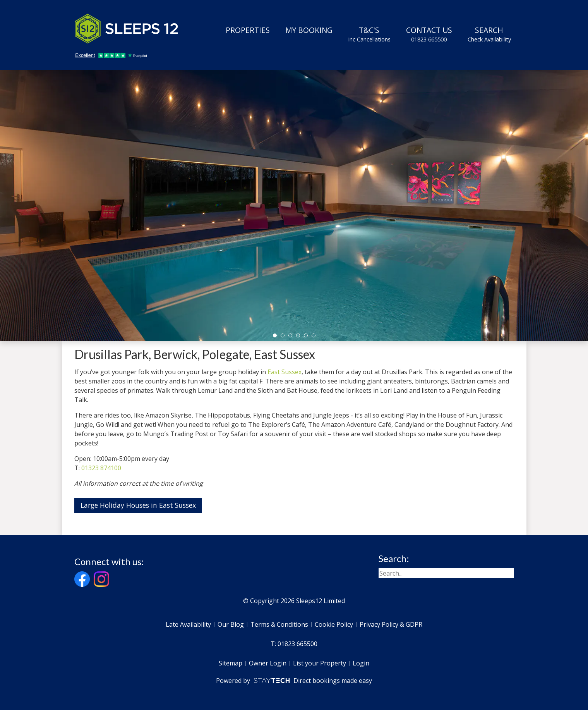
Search (489, 34)
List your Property (320, 663)
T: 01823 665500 (294, 644)
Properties (248, 30)
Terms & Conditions (279, 624)
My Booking (309, 30)
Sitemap (231, 663)
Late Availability (188, 624)
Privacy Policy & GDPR (391, 624)
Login (361, 663)
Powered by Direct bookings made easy (294, 681)
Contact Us (429, 34)
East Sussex (285, 372)
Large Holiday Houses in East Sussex (138, 505)
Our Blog (231, 624)
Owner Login (268, 663)
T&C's (369, 34)
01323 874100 (101, 468)
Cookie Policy (334, 624)
